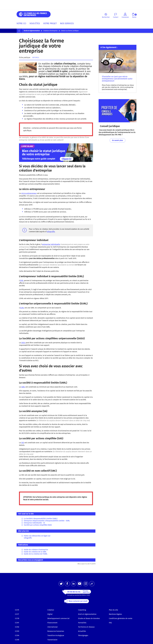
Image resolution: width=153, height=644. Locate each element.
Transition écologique (56, 635)
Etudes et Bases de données (89, 618)
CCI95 (17, 640)
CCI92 (17, 627)
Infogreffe (51, 232)
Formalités (82, 623)
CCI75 (17, 610)
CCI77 (17, 614)
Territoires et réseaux (86, 627)
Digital (50, 614)
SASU (23, 343)
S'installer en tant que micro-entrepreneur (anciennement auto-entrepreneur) (117, 79)
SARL (23, 387)
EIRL (22, 281)
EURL (22, 308)
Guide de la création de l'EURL (36, 554)
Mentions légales (115, 614)
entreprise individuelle (51, 244)
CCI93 (17, 631)
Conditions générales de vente (121, 618)
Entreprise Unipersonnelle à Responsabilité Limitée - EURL (47, 521)
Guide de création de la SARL (35, 552)
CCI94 (17, 635)
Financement (52, 623)
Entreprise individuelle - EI (34, 523)
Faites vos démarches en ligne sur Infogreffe (37, 537)
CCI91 (17, 623)
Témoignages (83, 635)
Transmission (52, 640)
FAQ (110, 623)
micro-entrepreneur (29, 193)
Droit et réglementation (87, 614)
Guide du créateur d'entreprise (36, 550)
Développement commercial (58, 618)
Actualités (82, 631)
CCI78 (17, 618)
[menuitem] (22, 24)
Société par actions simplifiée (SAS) (38, 525)
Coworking (82, 610)
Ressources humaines (56, 631)
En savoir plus (118, 140)
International (52, 627)
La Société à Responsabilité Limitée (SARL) (41, 519)
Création (51, 610)
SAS (23, 443)
